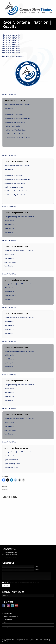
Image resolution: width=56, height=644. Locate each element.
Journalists (7, 628)
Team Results (9, 109)
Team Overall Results (11, 468)
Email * (37, 570)
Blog (5, 622)
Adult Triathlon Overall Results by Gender (17, 118)
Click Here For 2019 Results (11, 43)
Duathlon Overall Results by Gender (16, 130)
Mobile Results (9, 221)
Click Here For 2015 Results (11, 51)
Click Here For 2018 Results (11, 45)
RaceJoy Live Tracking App (11, 616)
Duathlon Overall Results (12, 126)
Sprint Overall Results (11, 460)
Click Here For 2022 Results (11, 37)
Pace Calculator (8, 619)
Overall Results (9, 225)
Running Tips (7, 625)
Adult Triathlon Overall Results (14, 114)
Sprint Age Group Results (12, 464)
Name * (37, 566)
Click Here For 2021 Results (11, 39)
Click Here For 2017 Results (11, 47)
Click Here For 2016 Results (11, 49)
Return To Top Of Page (9, 95)
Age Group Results (10, 228)
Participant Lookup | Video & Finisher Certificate (19, 217)
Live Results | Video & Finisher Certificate (17, 105)
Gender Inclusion (8, 613)
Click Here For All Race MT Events (13, 57)
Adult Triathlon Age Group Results (15, 122)
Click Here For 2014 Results (11, 53)
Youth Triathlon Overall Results (14, 134)
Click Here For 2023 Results (11, 35)
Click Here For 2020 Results (11, 41)
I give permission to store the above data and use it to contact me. (21, 582)
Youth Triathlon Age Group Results (15, 195)
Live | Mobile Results (11, 456)
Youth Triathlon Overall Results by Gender (17, 138)
